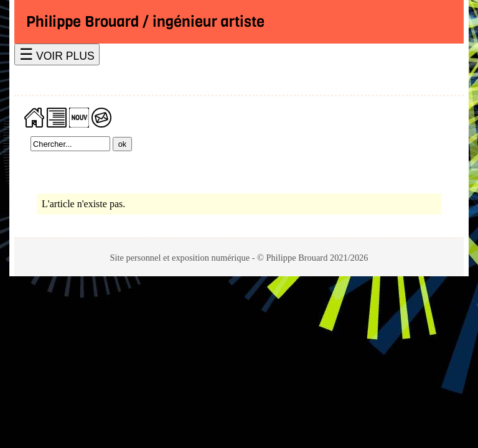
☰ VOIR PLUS (57, 54)
